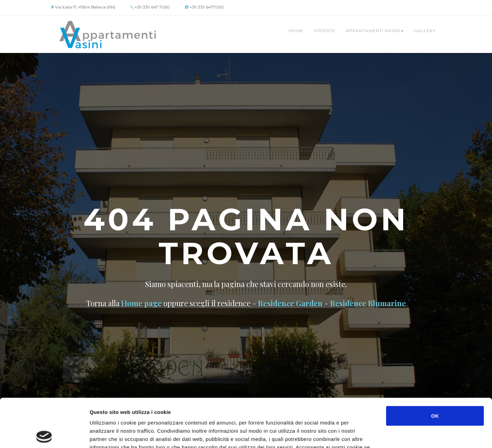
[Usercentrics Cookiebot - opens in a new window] (44, 435)
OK (435, 367)
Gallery (425, 31)
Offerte (325, 31)
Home (296, 31)
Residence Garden (290, 303)
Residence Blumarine (368, 303)
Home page (141, 303)
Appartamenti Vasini (375, 31)
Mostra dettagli (363, 435)
